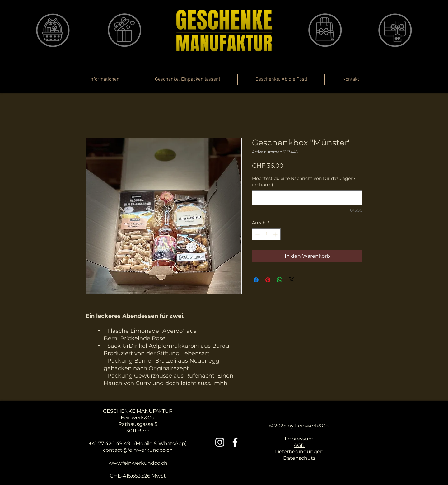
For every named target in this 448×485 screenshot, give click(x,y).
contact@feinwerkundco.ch (138, 450)
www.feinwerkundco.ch (138, 463)
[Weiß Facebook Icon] (235, 442)
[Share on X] (292, 280)
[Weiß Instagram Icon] (220, 442)
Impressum (299, 439)
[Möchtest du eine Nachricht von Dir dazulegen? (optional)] (307, 198)
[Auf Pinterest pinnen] (268, 280)
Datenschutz (299, 458)
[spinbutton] (266, 234)
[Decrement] (257, 234)
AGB (299, 445)
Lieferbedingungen (299, 452)
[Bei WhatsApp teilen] (280, 280)
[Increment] (276, 234)
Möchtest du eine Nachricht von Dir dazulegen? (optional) (304, 181)
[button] (384, 84)
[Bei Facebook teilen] (256, 280)
